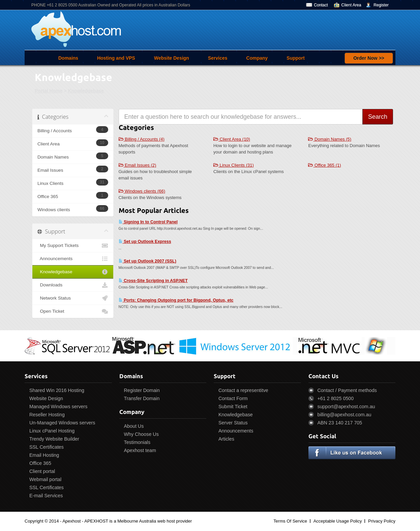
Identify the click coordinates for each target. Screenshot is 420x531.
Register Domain (142, 390)
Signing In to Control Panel (148, 222)
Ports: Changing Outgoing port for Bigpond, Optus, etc (176, 300)
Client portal (42, 471)
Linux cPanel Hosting (52, 431)
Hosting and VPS (116, 58)
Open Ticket (73, 311)
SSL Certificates (47, 447)
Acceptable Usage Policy (338, 521)
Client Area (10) (232, 139)
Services (218, 58)
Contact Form (233, 398)
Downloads (73, 285)
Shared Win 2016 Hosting (57, 390)
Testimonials (137, 442)
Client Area (351, 5)
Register (381, 5)
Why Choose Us (141, 434)
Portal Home (49, 91)
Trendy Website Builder (54, 439)
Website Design (172, 58)
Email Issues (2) (138, 165)
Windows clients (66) (142, 191)
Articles (226, 439)
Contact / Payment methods (347, 390)
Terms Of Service (290, 521)
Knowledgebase (86, 91)
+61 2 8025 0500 (336, 398)
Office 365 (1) (324, 165)
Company (257, 58)
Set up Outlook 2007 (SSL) (147, 261)
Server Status (233, 423)
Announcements (73, 259)
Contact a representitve (243, 390)
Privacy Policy (382, 521)
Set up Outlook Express (145, 242)
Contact (321, 5)
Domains (68, 58)
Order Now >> (369, 58)
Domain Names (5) (330, 139)
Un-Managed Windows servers (62, 423)
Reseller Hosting (47, 415)
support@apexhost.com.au (346, 407)
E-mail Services (46, 496)
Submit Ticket (233, 407)
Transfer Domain (142, 398)
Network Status (73, 298)
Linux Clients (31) (234, 165)
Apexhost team (140, 450)
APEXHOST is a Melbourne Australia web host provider (138, 521)
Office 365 (40, 463)
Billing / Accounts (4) (142, 139)
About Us (134, 426)
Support (296, 58)
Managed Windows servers (58, 407)
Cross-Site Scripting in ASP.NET (153, 281)
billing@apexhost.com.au (344, 415)
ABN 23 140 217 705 (340, 423)
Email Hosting (44, 455)
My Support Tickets (73, 246)
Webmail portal (45, 479)
